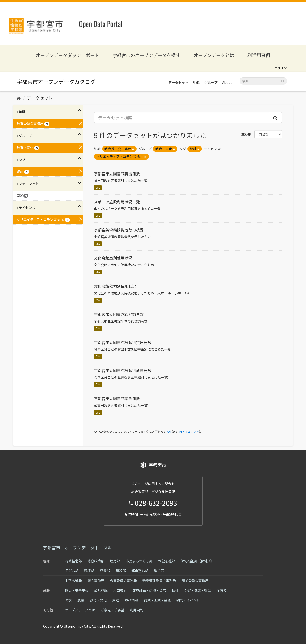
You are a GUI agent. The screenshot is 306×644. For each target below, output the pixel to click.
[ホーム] (19, 98)
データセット (178, 82)
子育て (222, 590)
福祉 (175, 590)
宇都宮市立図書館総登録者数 (119, 314)
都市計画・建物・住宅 (149, 590)
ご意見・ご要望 (112, 610)
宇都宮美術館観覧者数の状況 (119, 230)
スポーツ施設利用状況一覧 (117, 202)
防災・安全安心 (77, 590)
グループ (211, 82)
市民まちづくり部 (139, 561)
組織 (196, 82)
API (169, 431)
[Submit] (283, 81)
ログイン (281, 68)
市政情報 (131, 600)
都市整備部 (140, 571)
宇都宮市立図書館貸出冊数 (117, 174)
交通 (116, 600)
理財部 (115, 561)
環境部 (89, 571)
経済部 (105, 571)
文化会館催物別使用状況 (115, 286)
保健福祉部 (167, 561)
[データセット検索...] (182, 117)
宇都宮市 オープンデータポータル (77, 548)
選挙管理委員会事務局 (159, 580)
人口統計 (120, 590)
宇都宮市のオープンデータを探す (146, 55)
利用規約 (137, 610)
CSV (98, 188)
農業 (81, 600)
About (227, 82)
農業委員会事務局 (195, 580)
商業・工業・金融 (157, 600)
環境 (68, 600)
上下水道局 (73, 580)
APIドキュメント (188, 431)
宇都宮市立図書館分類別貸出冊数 (123, 342)
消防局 (159, 571)
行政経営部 (73, 561)
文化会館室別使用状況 (113, 258)
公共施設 (101, 590)
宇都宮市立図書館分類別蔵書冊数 (123, 370)
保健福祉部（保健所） (197, 561)
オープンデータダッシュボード (68, 55)
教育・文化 (98, 600)
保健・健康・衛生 (197, 590)
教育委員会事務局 (123, 580)
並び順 (246, 134)
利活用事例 (259, 55)
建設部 (121, 571)
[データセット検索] (263, 81)
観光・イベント (188, 600)
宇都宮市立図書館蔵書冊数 (117, 399)
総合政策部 (96, 561)
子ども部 (72, 571)
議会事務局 (96, 580)
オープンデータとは (214, 55)
